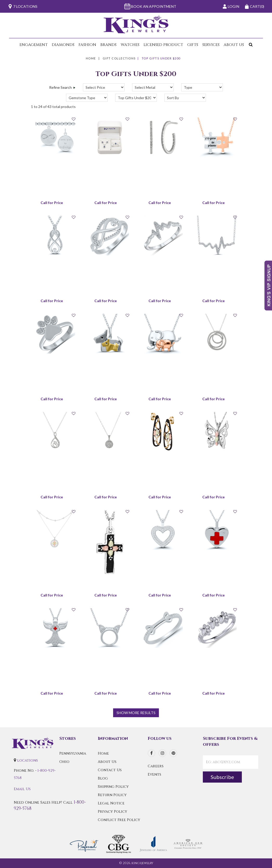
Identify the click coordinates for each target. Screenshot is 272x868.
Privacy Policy (112, 812)
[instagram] (162, 753)
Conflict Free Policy (119, 820)
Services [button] (211, 45)
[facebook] (151, 753)
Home (91, 58)
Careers (156, 766)
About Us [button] (234, 45)
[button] (250, 45)
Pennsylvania (73, 753)
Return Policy (112, 795)
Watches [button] (130, 45)
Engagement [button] (34, 45)
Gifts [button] (193, 45)
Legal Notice (111, 803)
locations (28, 760)
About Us (107, 762)
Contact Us (110, 770)
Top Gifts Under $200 (161, 58)
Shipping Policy (113, 787)
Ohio (64, 762)
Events (154, 774)
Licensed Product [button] (163, 45)
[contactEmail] (231, 762)
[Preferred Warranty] (84, 843)
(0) (254, 6)
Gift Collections (119, 58)
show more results (136, 713)
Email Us (22, 789)
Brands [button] (108, 45)
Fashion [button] (87, 45)
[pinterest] (173, 753)
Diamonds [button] (63, 45)
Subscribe (222, 777)
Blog (103, 778)
